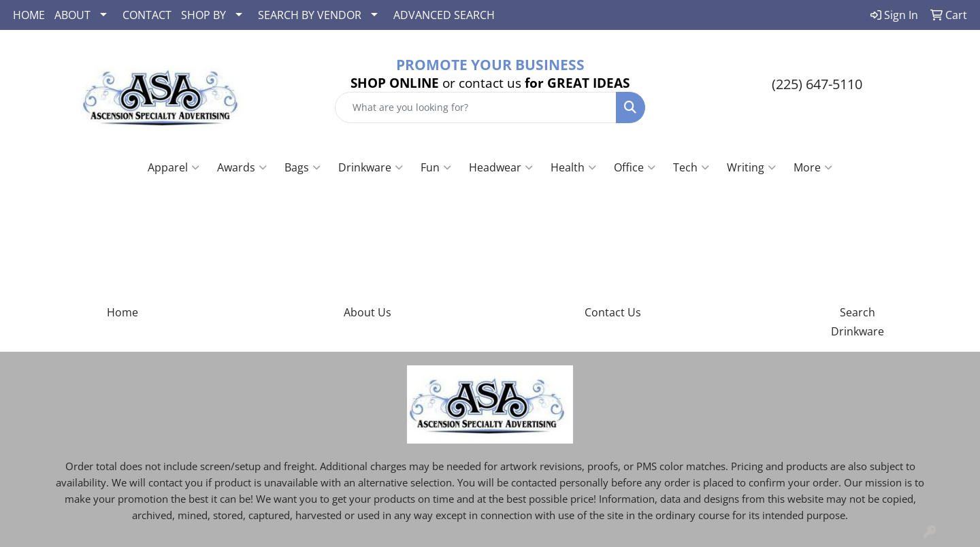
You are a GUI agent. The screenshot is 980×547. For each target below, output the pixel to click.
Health (573, 167)
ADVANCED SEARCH (444, 15)
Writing (751, 167)
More (813, 167)
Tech (691, 167)
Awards (242, 167)
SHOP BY (203, 15)
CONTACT (147, 15)
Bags (303, 167)
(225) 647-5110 (817, 84)
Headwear (501, 167)
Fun (436, 167)
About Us (367, 312)
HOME (29, 15)
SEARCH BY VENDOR (310, 15)
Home (122, 312)
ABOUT (72, 15)
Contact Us (613, 312)
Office (635, 167)
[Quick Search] (476, 107)
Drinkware (371, 167)
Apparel (174, 167)
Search (857, 312)
